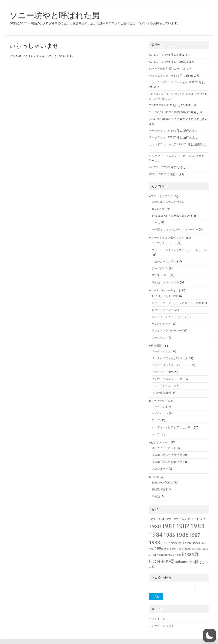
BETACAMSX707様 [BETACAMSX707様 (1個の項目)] (172, 555)
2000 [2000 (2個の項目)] (187, 549)
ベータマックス (161, 351)
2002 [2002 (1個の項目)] (199, 549)
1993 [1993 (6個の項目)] (196, 543)
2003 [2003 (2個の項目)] (205, 549)
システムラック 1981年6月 (166, 75)
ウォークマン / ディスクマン (169, 317)
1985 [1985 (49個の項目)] (169, 535)
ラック (156, 434)
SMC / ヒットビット (164, 448)
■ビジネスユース (160, 442)
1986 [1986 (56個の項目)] (182, 535)
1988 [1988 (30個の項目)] (155, 542)
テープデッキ (160, 268)
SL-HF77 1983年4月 (161, 68)
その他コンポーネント (165, 282)
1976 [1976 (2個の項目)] (175, 519)
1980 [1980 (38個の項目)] (155, 526)
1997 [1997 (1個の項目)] (166, 549)
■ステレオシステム (161, 196)
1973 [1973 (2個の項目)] (152, 519)
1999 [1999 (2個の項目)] (180, 549)
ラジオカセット (161, 324)
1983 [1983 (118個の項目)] (197, 526)
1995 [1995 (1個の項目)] (152, 549)
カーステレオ (160, 337)
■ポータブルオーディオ (164, 290)
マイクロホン (160, 413)
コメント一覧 (157, 619)
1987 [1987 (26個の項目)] (195, 535)
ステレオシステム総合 (165, 202)
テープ (156, 420)
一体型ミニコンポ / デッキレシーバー (175, 229)
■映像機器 (155, 346)
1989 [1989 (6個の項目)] (165, 543)
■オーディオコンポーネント (166, 237)
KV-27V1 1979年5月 (161, 55)
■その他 (154, 477)
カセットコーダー (163, 310)
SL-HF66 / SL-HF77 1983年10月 (168, 112)
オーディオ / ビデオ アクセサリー (172, 427)
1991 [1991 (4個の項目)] (181, 543)
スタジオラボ (160, 469)
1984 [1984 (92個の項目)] (156, 535)
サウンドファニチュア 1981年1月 (170, 144)
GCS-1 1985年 (158, 174)
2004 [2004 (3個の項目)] (152, 555)
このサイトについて (161, 626)
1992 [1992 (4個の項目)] (188, 543)
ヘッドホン (158, 407)
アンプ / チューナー (164, 243)
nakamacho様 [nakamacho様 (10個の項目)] (187, 562)
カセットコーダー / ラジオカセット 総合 (177, 303)
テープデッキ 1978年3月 (164, 130)
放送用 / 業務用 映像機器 (167, 462)
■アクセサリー (158, 401)
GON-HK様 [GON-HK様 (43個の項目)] (162, 561)
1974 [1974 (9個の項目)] (160, 519)
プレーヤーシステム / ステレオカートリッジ (179, 250)
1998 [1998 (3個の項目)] (173, 549)
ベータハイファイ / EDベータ (170, 358)
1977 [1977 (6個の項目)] (183, 519)
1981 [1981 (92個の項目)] (168, 526)
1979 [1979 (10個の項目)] (201, 519)
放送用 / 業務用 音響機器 (167, 455)
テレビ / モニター (162, 386)
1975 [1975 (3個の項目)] (168, 519)
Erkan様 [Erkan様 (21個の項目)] (191, 554)
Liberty (156, 222)
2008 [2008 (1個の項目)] (159, 555)
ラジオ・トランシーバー (167, 330)
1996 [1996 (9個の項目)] (159, 548)
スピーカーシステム (164, 261)
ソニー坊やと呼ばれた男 (55, 15)
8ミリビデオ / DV (162, 372)
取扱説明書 (158, 489)
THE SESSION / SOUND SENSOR (171, 216)
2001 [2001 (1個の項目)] (193, 549)
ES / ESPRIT (159, 208)
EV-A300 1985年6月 (161, 119)
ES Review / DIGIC (162, 482)
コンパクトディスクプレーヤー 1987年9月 (175, 82)
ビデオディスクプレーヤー (168, 379)
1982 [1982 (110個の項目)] (183, 526)
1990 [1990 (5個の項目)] (173, 543)
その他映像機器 (161, 393)
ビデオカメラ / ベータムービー (171, 365)
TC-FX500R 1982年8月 (163, 105)
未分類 (156, 496)
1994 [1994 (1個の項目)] (203, 543)
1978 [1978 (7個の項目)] (191, 519)
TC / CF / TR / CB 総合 (165, 296)
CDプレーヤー (160, 275)
